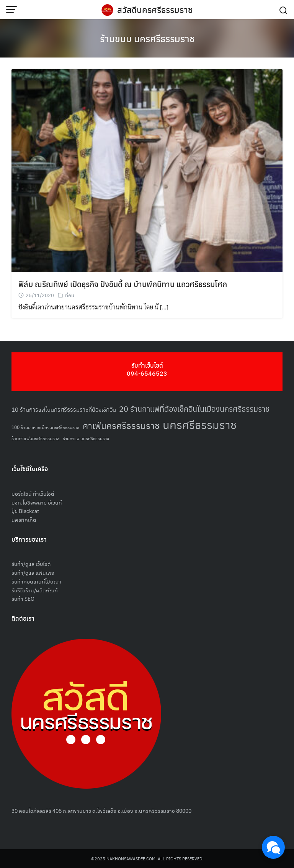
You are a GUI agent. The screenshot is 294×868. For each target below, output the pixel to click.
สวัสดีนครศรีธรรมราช (155, 10)
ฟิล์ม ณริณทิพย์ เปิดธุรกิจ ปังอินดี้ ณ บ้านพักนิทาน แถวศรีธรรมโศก (123, 284)
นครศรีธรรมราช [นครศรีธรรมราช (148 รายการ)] (200, 424)
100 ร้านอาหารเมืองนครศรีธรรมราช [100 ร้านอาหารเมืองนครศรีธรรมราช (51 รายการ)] (46, 427)
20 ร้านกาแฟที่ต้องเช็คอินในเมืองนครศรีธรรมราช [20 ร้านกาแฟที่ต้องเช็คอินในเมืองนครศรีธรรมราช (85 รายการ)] (194, 409)
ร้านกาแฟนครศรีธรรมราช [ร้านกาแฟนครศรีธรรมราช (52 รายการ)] (36, 438)
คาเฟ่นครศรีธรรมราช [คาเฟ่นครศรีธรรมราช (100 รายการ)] (121, 425)
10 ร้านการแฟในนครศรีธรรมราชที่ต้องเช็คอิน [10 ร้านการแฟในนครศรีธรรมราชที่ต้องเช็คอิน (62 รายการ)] (64, 409)
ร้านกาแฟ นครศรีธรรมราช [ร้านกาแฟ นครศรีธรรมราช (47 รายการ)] (86, 438)
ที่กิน (70, 295)
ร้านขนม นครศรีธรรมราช (147, 38)
